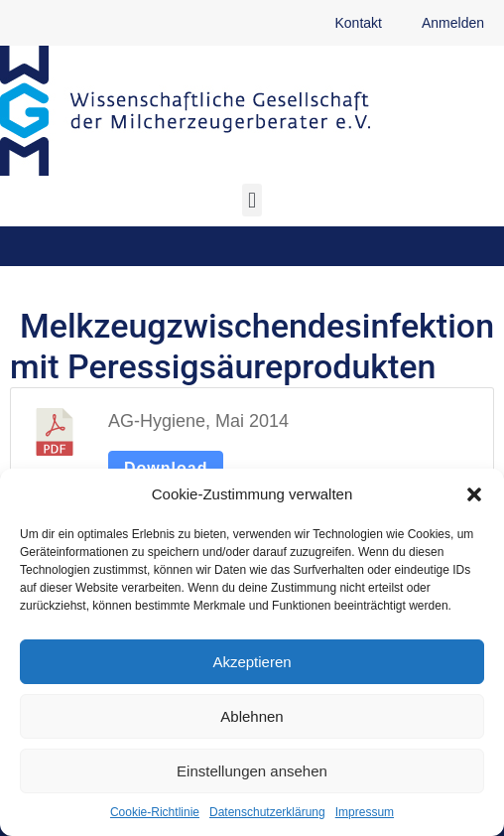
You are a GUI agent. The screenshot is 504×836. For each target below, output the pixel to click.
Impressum (365, 812)
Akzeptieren (252, 662)
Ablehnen (252, 716)
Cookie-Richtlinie (155, 812)
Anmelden (453, 23)
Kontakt (358, 23)
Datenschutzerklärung (267, 812)
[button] (474, 494)
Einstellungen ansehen (252, 771)
